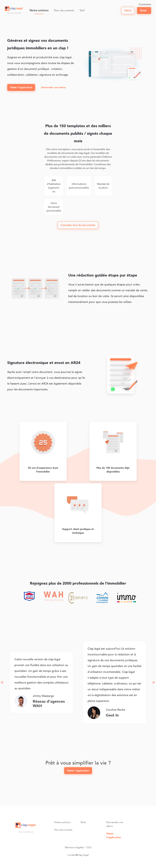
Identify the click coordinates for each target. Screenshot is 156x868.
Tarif (82, 10)
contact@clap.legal (78, 855)
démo (128, 11)
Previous (3, 682)
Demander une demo (53, 87)
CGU (89, 847)
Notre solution (39, 10)
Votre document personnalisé (54, 207)
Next (153, 682)
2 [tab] (76, 726)
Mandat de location (103, 186)
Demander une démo (115, 824)
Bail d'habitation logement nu (54, 186)
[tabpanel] (41, 682)
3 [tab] (80, 726)
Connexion (145, 4)
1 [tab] (71, 726)
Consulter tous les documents (78, 225)
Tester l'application (21, 87)
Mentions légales (74, 847)
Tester (143, 11)
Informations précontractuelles (79, 186)
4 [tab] (85, 726)
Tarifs (83, 822)
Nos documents (64, 10)
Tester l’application (114, 835)
